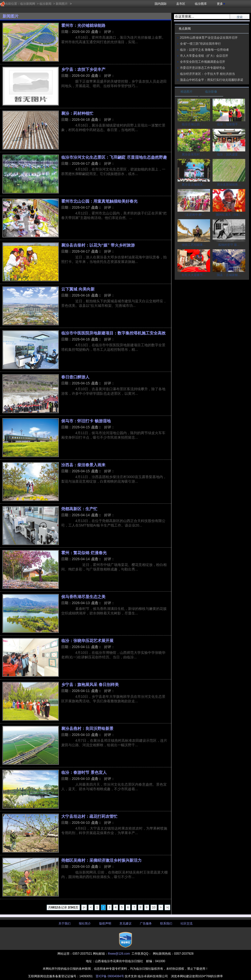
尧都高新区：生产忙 (79, 509)
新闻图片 (62, 4)
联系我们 (166, 924)
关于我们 (65, 924)
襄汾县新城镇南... (229, 185)
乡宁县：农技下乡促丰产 (83, 69)
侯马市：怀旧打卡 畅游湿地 (86, 421)
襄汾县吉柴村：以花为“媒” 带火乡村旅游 (98, 245)
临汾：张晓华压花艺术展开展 (87, 641)
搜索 (240, 17)
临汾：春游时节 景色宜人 (84, 772)
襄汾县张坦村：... (194, 154)
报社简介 (85, 924)
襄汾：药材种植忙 (77, 113)
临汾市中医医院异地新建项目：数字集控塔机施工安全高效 (113, 333)
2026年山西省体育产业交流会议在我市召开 (209, 38)
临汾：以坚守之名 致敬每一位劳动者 (204, 50)
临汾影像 (211, 92)
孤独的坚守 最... (229, 245)
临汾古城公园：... (194, 124)
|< (84, 907)
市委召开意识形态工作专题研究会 (203, 68)
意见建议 (125, 924)
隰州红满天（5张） (229, 215)
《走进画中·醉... (194, 215)
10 (154, 907)
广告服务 (146, 924)
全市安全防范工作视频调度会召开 (203, 62)
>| (167, 907)
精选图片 (186, 92)
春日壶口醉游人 (75, 377)
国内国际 (161, 4)
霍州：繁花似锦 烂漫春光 (84, 553)
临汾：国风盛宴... (229, 154)
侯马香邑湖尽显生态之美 (83, 597)
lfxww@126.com (119, 954)
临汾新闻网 (28, 4)
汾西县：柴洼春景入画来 (83, 465)
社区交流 (186, 924)
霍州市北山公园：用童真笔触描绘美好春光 (99, 201)
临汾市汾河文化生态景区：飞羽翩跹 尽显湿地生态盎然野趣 (114, 157)
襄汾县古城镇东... (194, 185)
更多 (221, 4)
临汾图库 (201, 4)
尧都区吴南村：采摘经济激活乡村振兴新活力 (101, 860)
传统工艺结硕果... (194, 245)
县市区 (181, 4)
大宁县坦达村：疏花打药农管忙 (89, 816)
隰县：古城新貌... (229, 275)
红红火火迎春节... (194, 275)
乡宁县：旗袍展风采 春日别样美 (90, 684)
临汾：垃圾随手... (229, 124)
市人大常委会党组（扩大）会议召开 (204, 56)
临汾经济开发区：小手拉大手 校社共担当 (207, 74)
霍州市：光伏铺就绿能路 (83, 25)
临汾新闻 (45, 4)
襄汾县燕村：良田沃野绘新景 (87, 728)
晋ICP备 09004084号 (110, 976)
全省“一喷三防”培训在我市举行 (201, 44)
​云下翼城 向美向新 (78, 289)
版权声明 (105, 924)
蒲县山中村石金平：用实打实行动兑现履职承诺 (212, 80)
